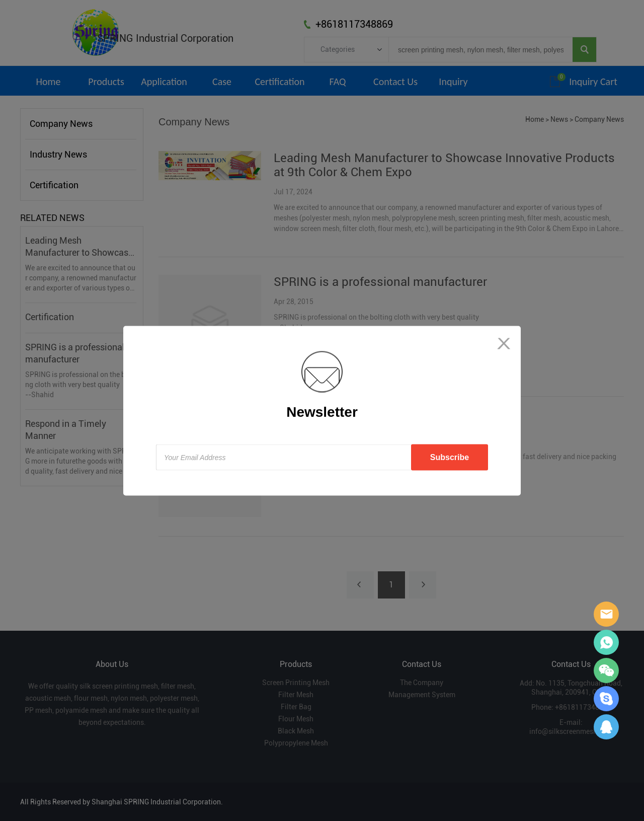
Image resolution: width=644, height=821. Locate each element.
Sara (606, 614)
